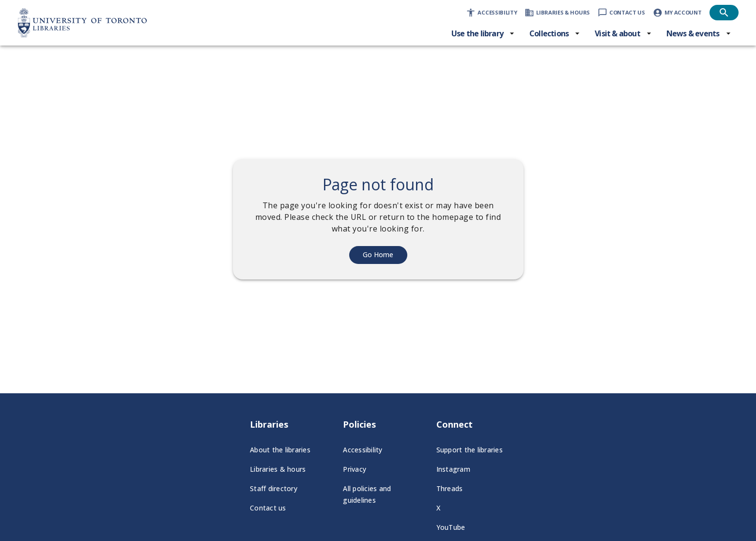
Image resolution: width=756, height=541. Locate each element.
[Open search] (724, 13)
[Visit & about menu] (623, 33)
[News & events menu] (699, 33)
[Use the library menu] (483, 33)
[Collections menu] (555, 33)
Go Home (378, 255)
